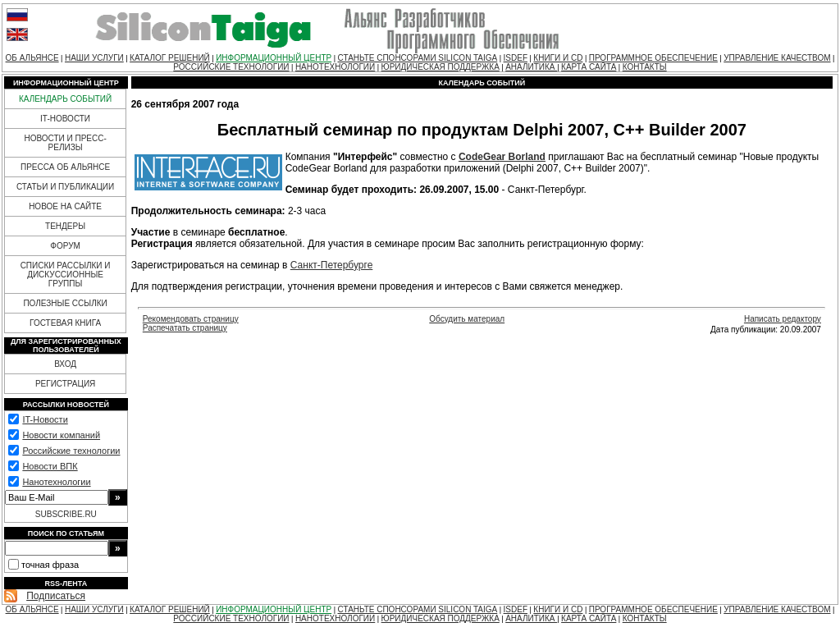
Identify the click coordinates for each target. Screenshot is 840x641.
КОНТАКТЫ (645, 67)
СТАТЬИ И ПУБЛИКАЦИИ (65, 187)
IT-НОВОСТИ (65, 119)
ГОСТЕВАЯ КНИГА (65, 323)
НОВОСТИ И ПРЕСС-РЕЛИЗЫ (65, 143)
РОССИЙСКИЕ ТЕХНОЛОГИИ (231, 67)
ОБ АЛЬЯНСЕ (32, 58)
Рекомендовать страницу (191, 319)
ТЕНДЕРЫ (65, 226)
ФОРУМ (65, 246)
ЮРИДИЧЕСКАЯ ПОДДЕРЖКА (441, 67)
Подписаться (56, 596)
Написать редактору (783, 319)
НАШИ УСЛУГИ (94, 58)
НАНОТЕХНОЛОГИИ (335, 67)
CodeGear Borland (502, 157)
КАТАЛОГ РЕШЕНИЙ (170, 58)
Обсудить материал (467, 319)
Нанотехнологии (56, 482)
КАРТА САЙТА (589, 67)
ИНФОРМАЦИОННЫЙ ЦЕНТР (274, 58)
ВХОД (65, 364)
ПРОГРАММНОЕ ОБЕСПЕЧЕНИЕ (653, 58)
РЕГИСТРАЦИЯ (65, 384)
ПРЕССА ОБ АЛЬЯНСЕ (65, 167)
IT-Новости (45, 419)
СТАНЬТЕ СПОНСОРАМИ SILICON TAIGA (418, 58)
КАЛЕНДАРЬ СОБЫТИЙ (65, 99)
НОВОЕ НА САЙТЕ (65, 206)
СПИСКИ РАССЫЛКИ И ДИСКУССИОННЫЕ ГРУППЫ (66, 275)
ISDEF (516, 58)
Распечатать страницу (185, 328)
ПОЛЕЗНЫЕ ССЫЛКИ (65, 303)
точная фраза (50, 565)
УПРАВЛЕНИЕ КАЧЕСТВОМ (777, 58)
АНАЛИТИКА (531, 67)
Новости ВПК (50, 466)
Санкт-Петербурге (332, 265)
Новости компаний (61, 435)
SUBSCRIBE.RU (66, 514)
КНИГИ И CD (558, 58)
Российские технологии (71, 451)
